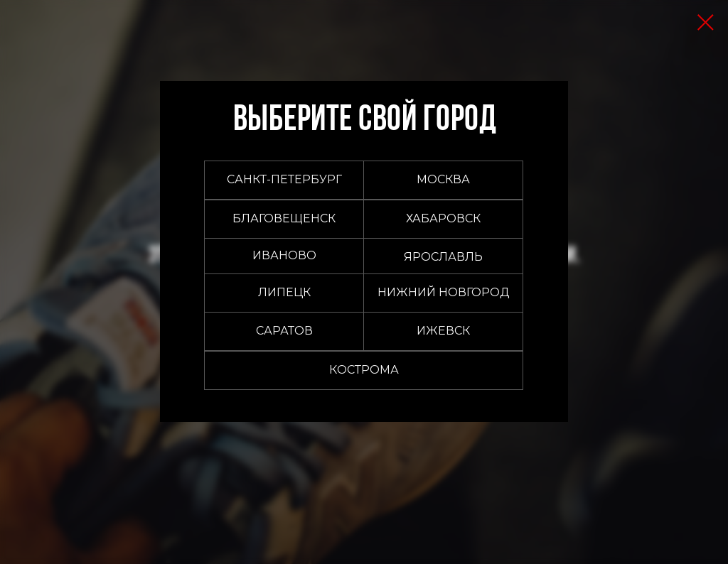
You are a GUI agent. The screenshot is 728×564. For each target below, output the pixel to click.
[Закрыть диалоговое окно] (706, 22)
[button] (443, 180)
